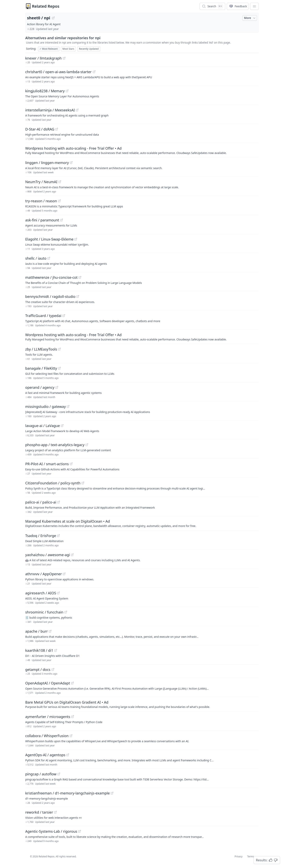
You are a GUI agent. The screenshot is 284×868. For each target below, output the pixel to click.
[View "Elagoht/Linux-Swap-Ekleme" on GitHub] (76, 239)
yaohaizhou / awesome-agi (48, 555)
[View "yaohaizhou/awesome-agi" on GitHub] (72, 555)
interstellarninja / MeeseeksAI (50, 110)
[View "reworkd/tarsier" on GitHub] (55, 812)
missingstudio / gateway (45, 406)
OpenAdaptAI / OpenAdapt (48, 683)
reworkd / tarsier (39, 812)
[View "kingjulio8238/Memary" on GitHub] (67, 91)
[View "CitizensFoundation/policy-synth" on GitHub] (83, 483)
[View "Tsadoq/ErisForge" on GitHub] (58, 536)
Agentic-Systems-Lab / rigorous (51, 831)
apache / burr (36, 631)
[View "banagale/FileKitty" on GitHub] (59, 368)
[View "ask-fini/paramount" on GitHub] (62, 220)
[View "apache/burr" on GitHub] (50, 631)
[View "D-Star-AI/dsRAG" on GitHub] (57, 129)
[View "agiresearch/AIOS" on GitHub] (58, 593)
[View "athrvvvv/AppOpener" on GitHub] (64, 574)
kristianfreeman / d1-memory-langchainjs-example (67, 793)
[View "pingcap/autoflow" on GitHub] (59, 774)
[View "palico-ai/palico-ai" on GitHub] (59, 502)
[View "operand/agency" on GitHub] (57, 387)
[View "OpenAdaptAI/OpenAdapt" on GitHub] (72, 683)
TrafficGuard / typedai (43, 316)
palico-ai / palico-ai (41, 502)
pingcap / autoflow (41, 774)
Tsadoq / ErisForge (41, 536)
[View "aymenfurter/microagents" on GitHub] (73, 717)
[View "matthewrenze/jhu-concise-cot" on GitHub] (80, 277)
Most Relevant (49, 49)
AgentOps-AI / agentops (45, 755)
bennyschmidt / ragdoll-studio (50, 296)
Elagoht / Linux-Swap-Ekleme (49, 239)
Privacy (238, 856)
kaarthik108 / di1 (39, 650)
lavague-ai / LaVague (43, 426)
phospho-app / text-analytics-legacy (55, 445)
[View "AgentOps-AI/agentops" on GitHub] (68, 755)
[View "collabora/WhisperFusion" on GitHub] (71, 736)
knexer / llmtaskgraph (43, 58)
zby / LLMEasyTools (41, 349)
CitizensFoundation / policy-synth (53, 483)
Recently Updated (89, 49)
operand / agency (40, 387)
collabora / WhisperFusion (47, 736)
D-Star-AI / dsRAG (40, 129)
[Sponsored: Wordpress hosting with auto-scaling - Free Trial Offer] (142, 150)
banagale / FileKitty (41, 368)
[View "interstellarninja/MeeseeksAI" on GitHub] (77, 110)
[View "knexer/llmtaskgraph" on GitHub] (64, 58)
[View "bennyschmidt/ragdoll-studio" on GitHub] (78, 296)
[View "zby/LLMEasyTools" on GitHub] (59, 349)
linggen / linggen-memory (47, 163)
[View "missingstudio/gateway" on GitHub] (68, 406)
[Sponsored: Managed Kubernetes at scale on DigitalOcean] (142, 523)
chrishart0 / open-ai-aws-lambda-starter (58, 72)
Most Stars (68, 49)
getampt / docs (38, 669)
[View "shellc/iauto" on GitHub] (49, 258)
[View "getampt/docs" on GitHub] (53, 669)
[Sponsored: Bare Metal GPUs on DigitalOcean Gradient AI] (142, 704)
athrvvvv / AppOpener (43, 574)
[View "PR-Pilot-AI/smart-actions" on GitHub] (71, 464)
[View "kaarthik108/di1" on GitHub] (56, 650)
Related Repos (46, 6)
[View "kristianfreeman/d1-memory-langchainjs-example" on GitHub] (112, 793)
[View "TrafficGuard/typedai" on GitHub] (64, 316)
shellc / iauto (36, 258)
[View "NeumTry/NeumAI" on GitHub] (60, 182)
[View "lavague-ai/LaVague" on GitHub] (62, 426)
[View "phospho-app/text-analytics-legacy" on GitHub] (87, 445)
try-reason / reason (41, 201)
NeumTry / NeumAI (41, 182)
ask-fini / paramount (42, 220)
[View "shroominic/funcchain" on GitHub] (66, 612)
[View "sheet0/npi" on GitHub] (53, 18)
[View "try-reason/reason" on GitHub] (59, 201)
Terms (251, 856)
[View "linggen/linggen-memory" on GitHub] (71, 163)
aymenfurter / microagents (48, 717)
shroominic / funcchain (44, 612)
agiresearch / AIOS (41, 593)
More (250, 18)
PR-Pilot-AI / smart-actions (47, 464)
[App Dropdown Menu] (254, 6)
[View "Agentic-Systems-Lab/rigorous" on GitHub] (79, 831)
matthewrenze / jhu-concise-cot (51, 277)
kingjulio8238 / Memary (45, 91)
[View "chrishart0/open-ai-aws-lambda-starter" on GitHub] (94, 72)
